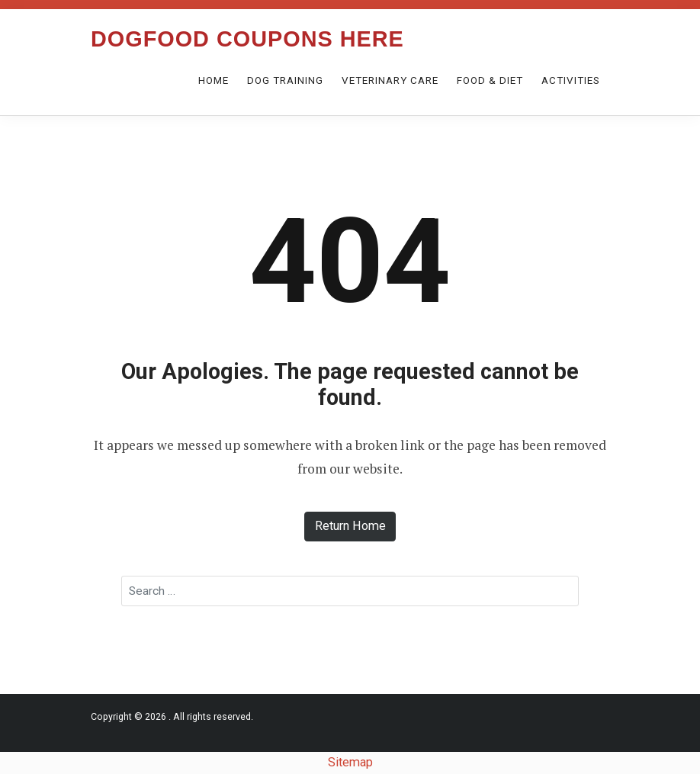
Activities (571, 80)
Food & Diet (490, 80)
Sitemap (350, 762)
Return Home (350, 526)
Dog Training (285, 80)
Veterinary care (390, 80)
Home (214, 80)
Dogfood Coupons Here (247, 39)
